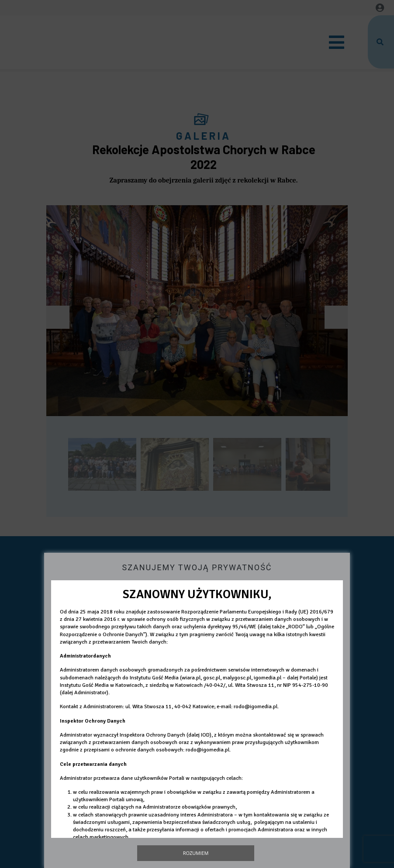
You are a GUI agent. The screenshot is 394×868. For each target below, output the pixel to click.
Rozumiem (196, 853)
